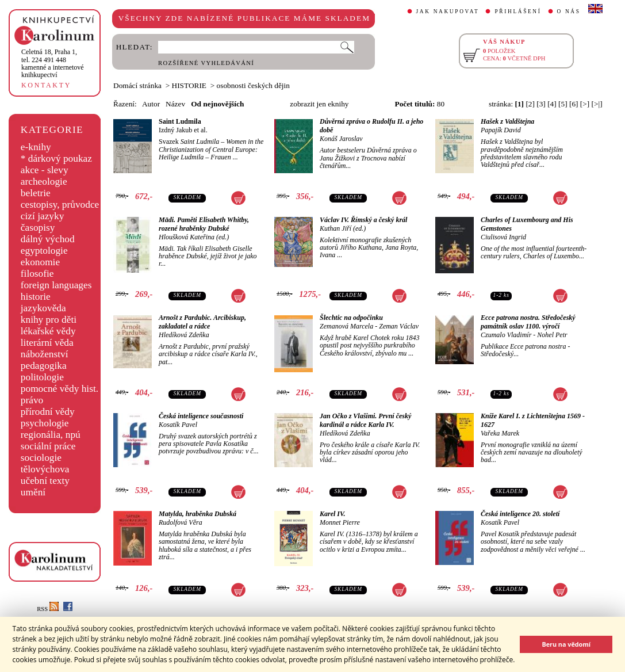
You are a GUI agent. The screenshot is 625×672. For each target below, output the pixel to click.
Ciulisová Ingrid (503, 237)
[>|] (597, 104)
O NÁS (569, 12)
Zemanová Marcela (346, 326)
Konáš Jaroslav (341, 139)
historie (36, 297)
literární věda (47, 343)
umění (33, 492)
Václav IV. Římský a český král (363, 220)
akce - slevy (45, 170)
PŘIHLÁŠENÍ (518, 12)
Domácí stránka (137, 85)
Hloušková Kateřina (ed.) (194, 237)
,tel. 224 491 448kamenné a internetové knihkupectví (53, 63)
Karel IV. (332, 514)
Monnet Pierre (340, 522)
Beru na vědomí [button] (566, 644)
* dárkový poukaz (56, 159)
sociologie (41, 458)
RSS (48, 609)
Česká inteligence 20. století (520, 514)
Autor (151, 104)
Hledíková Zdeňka (184, 335)
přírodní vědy (48, 412)
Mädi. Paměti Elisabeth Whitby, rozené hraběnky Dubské (204, 224)
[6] (574, 104)
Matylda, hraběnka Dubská (198, 514)
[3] (541, 104)
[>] (585, 104)
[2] (530, 104)
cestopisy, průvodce (60, 205)
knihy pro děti (49, 320)
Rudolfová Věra (181, 522)
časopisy (38, 228)
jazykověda (43, 308)
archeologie (44, 182)
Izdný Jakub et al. (183, 130)
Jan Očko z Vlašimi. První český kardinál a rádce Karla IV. (365, 420)
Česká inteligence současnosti (201, 416)
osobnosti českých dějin (253, 85)
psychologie (45, 423)
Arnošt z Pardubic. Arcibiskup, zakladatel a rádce (202, 322)
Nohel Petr (552, 335)
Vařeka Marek (500, 433)
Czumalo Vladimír (506, 335)
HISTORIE (189, 85)
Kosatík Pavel (178, 425)
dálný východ (48, 239)
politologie (42, 377)
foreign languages (56, 285)
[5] (563, 104)
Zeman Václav (399, 326)
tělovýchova (45, 469)
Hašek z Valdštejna (507, 121)
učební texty (45, 481)
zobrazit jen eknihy (319, 104)
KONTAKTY (46, 85)
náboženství (45, 354)
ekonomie (40, 262)
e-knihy (36, 147)
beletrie (36, 193)
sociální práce (48, 446)
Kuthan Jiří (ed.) (343, 228)
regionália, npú (51, 435)
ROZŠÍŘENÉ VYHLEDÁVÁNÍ (206, 63)
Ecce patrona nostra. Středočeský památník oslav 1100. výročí (528, 322)
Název (175, 104)
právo (32, 400)
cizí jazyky (43, 216)
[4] (552, 104)
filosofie (37, 274)
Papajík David (501, 130)
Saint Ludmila (180, 121)
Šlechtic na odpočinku (351, 318)
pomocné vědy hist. (60, 389)
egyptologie (44, 251)
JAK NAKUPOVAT (448, 12)
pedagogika (44, 366)
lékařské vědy (48, 331)
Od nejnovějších (217, 104)
